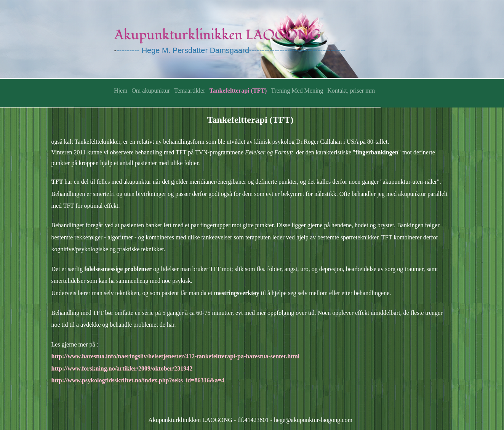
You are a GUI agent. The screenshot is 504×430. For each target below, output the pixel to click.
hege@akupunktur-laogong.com (313, 420)
